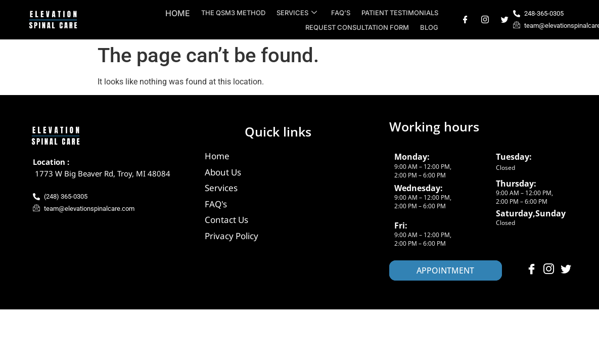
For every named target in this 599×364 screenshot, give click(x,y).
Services (299, 13)
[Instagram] (485, 20)
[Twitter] (505, 20)
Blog (430, 27)
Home (182, 13)
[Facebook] (465, 20)
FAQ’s (342, 13)
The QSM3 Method (237, 13)
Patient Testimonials (400, 13)
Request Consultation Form (359, 27)
